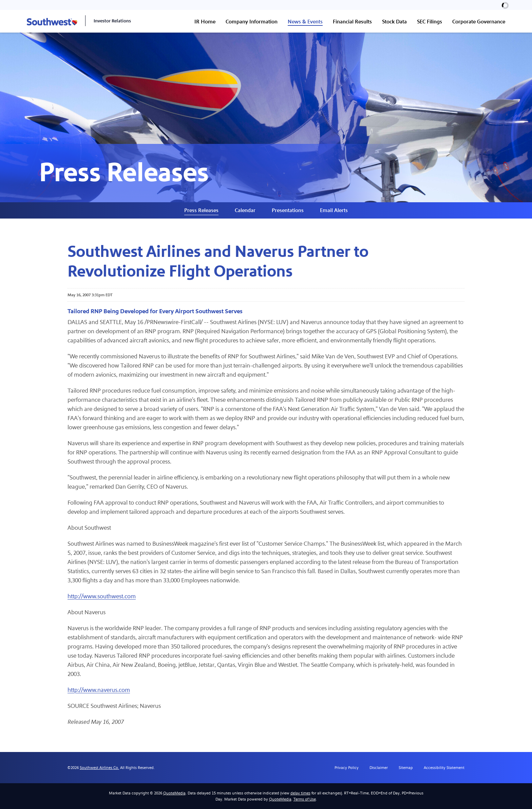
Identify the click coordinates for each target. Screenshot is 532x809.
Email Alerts (334, 210)
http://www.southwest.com (102, 596)
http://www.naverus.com (99, 690)
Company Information (252, 22)
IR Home (205, 22)
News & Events (305, 22)
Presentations (288, 210)
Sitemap (406, 768)
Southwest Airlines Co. (99, 768)
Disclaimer (379, 768)
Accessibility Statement (444, 768)
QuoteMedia (174, 793)
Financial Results (352, 22)
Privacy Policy (347, 768)
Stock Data (394, 22)
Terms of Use (305, 799)
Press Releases (201, 210)
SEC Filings (430, 22)
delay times (300, 793)
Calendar (245, 210)
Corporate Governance (479, 22)
